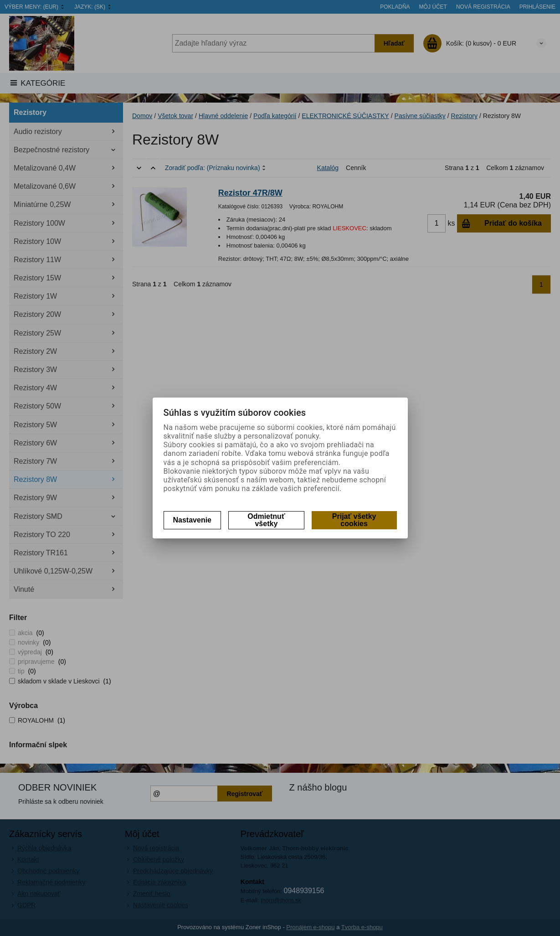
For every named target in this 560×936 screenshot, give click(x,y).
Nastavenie (193, 520)
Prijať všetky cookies (354, 520)
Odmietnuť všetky (266, 520)
